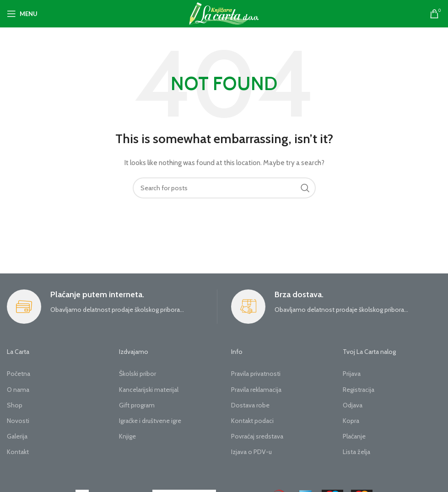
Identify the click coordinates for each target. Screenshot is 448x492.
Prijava (352, 374)
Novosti (18, 421)
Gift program (137, 405)
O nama (18, 390)
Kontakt (18, 452)
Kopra (351, 421)
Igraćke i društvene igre (150, 421)
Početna (19, 374)
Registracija (359, 390)
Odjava (353, 405)
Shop (15, 405)
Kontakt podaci (252, 421)
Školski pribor (138, 374)
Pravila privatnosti (256, 374)
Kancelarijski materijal (149, 390)
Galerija (17, 436)
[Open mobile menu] (22, 14)
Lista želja (356, 452)
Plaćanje (354, 436)
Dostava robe (250, 405)
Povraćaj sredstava (257, 436)
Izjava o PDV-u (251, 452)
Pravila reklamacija (256, 390)
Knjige (127, 436)
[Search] (224, 188)
